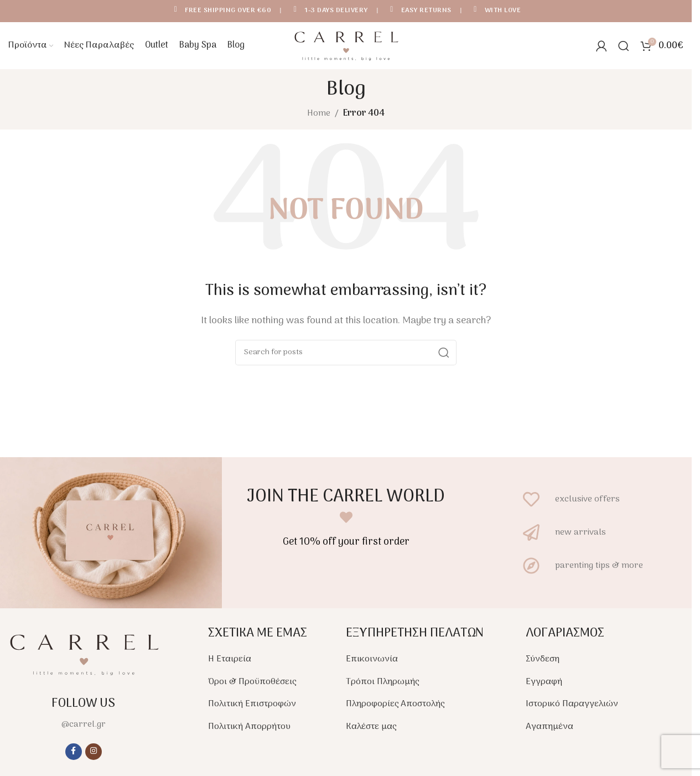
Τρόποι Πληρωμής (382, 685)
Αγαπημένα (549, 730)
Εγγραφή (544, 685)
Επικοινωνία (372, 662)
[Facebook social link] (74, 754)
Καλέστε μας (371, 730)
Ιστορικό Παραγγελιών (572, 707)
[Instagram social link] (94, 754)
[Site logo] (346, 47)
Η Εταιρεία (230, 662)
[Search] (624, 47)
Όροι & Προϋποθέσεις (252, 685)
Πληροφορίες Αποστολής (395, 707)
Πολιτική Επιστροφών (252, 707)
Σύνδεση (543, 662)
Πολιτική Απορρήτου (249, 730)
